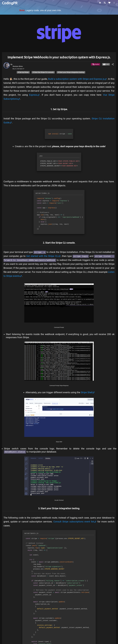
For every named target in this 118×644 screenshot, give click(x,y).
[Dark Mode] (100, 3)
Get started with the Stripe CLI (43, 256)
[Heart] (109, 3)
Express (34, 95)
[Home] (9, 3)
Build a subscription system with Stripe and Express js (77, 79)
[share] (113, 64)
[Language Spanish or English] (105, 3)
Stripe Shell (88, 392)
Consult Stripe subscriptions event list (75, 521)
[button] (114, 3)
